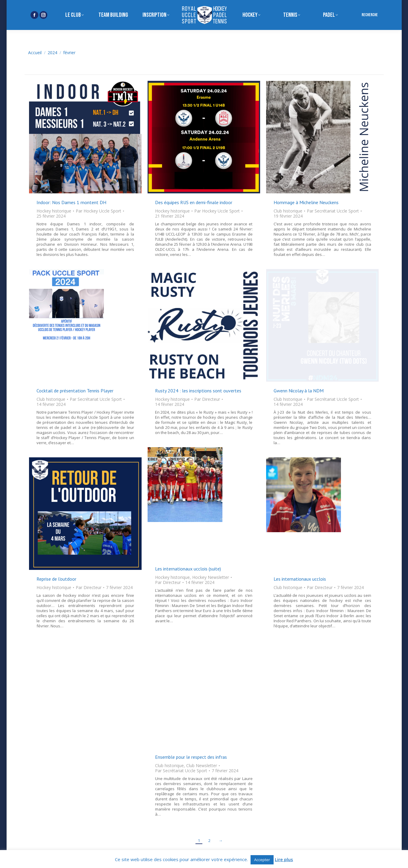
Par (98, 211)
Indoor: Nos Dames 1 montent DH (71, 202)
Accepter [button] (262, 860)
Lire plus (284, 859)
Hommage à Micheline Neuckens (306, 202)
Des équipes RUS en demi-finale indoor (194, 202)
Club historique (288, 211)
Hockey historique (54, 211)
